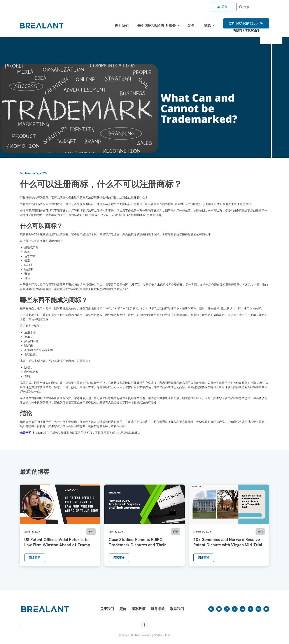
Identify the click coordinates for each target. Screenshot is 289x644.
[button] (222, 7)
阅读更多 (35, 558)
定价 (192, 26)
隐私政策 (139, 609)
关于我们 (122, 26)
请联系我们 (252, 31)
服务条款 (158, 609)
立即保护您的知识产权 (246, 23)
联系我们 (177, 609)
